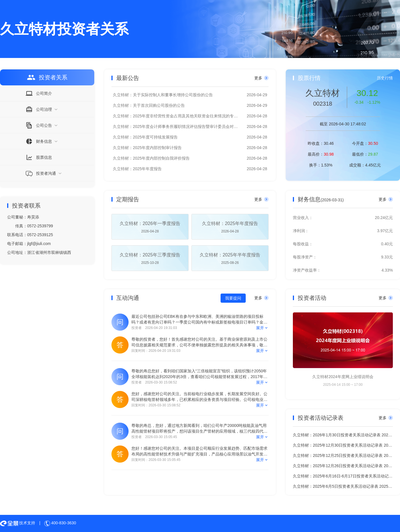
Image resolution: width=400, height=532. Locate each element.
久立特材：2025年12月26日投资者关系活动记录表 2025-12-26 (343, 466)
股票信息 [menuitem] (39, 157)
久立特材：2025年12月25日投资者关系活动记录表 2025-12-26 (343, 455)
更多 (261, 78)
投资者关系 (47, 77)
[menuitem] (47, 109)
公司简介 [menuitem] (39, 93)
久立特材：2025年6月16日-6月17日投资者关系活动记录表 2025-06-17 (343, 476)
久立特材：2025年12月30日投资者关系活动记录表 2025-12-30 (343, 445)
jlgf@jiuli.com (39, 244)
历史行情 (385, 78)
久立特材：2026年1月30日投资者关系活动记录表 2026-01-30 (343, 435)
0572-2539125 (40, 235)
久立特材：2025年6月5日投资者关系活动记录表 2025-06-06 (343, 486)
